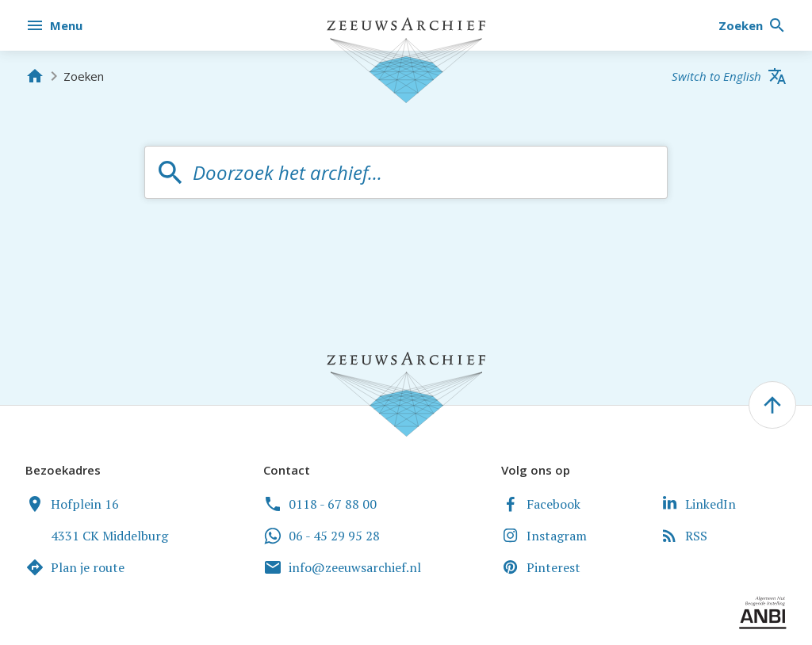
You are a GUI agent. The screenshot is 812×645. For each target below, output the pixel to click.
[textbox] (422, 172)
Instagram (544, 536)
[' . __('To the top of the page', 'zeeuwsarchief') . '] (772, 405)
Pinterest (541, 567)
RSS (684, 536)
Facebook (541, 504)
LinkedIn (698, 504)
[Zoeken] (753, 25)
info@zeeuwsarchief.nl (342, 567)
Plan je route (75, 567)
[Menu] (55, 25)
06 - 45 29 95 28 (322, 536)
